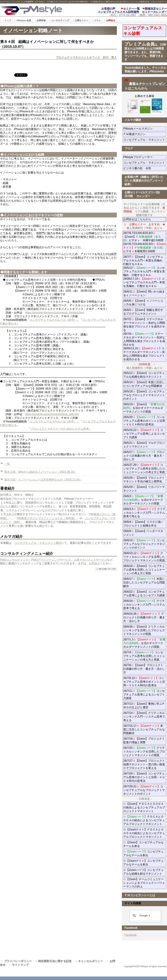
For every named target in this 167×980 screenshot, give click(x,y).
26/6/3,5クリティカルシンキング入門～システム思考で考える (144, 513)
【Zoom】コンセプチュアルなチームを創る (143, 844)
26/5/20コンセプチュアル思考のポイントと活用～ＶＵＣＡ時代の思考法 (144, 421)
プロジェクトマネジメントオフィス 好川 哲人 (86, 57)
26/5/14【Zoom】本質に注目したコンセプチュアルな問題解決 (144, 384)
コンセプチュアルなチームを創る (143, 853)
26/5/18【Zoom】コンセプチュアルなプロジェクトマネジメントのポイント (144, 395)
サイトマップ (20, 965)
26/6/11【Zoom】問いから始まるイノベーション (144, 293)
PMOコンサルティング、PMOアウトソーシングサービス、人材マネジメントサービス (54, 560)
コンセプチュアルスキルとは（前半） (53, 320)
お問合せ (94, 563)
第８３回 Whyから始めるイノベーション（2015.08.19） (40, 472)
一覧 (7, 464)
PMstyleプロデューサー (145, 157)
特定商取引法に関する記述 (55, 961)
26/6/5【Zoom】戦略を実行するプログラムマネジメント (143, 312)
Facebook (131, 935)
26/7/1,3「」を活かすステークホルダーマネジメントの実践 (144, 643)
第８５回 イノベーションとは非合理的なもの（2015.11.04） (43, 480)
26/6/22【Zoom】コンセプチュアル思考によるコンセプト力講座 (144, 594)
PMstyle (38, 10)
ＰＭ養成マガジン (145, 134)
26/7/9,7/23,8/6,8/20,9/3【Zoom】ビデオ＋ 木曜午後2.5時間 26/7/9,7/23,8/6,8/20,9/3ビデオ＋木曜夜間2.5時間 (144, 242)
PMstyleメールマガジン (145, 129)
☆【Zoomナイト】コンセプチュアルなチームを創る (143, 863)
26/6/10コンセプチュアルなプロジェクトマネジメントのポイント (144, 544)
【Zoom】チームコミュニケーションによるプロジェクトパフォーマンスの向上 (144, 883)
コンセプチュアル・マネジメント (145, 140)
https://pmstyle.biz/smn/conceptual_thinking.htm (55, 313)
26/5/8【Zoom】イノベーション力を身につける (143, 303)
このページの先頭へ (106, 569)
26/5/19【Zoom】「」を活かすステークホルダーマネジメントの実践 (144, 408)
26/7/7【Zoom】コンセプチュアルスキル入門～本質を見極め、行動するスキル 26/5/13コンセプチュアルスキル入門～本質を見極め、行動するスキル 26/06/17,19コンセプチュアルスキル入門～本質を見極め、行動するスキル (144, 271)
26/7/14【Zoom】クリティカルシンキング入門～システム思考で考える (144, 717)
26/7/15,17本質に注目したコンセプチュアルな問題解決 (144, 729)
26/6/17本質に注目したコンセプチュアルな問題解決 (144, 582)
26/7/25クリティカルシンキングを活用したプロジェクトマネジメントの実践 (144, 752)
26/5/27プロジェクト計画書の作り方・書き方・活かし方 (144, 456)
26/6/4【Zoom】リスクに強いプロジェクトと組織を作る (145, 524)
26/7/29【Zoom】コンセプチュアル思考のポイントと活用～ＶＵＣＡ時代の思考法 (144, 777)
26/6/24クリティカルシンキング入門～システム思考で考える (144, 605)
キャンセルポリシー (91, 961)
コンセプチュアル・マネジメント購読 (38, 543)
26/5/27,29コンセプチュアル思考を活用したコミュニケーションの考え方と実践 (144, 469)
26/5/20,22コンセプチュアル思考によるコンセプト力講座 (144, 434)
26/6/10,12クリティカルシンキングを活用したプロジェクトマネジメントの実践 (144, 557)
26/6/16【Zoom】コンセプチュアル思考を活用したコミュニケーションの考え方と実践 (144, 570)
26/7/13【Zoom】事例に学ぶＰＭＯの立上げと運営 (144, 706)
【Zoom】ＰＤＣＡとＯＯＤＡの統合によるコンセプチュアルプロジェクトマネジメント (144, 807)
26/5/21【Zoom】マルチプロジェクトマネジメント (144, 445)
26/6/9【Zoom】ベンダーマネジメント (143, 533)
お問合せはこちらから (137, 219)
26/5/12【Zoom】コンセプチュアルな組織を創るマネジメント (144, 375)
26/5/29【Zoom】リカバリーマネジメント (144, 489)
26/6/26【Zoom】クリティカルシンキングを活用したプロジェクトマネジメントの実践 (144, 630)
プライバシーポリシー (18, 961)
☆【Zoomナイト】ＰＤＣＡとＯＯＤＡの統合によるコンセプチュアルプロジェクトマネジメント (144, 833)
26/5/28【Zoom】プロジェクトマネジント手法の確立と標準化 (144, 480)
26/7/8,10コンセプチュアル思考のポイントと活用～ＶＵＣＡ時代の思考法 (144, 682)
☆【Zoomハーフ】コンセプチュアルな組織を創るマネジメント (143, 872)
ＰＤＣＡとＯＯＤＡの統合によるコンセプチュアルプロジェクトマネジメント (144, 820)
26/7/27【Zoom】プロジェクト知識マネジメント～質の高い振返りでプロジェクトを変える (144, 764)
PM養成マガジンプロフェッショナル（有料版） (47, 518)
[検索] (145, 916)
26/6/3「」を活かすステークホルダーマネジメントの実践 (143, 500)
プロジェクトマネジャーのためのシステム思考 (60, 429)
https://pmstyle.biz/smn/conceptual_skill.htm (52, 414)
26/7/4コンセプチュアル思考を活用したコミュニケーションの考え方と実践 (144, 656)
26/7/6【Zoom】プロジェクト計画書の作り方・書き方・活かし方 (144, 669)
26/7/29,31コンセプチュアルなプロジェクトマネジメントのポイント (144, 790)
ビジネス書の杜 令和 (143, 168)
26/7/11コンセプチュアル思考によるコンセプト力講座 (144, 695)
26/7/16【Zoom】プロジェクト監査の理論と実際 (144, 740)
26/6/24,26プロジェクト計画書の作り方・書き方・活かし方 (144, 617)
